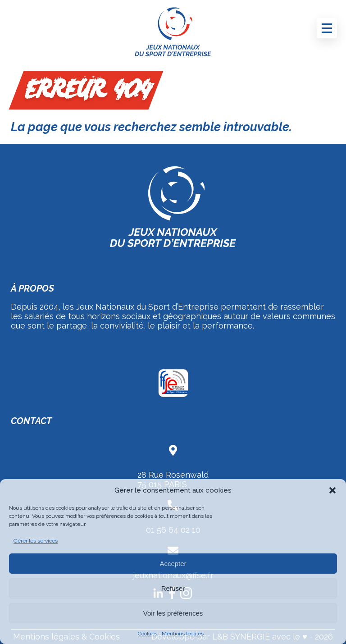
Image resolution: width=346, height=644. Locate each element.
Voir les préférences (173, 613)
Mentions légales (183, 634)
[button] (332, 490)
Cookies (148, 634)
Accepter (173, 564)
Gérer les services (36, 541)
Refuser (173, 588)
